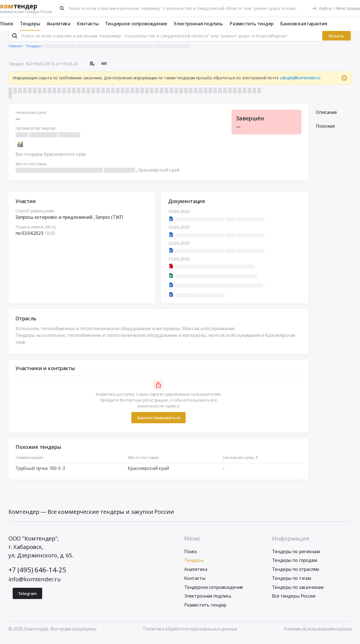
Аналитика (59, 24)
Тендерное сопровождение (136, 24)
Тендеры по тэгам (291, 583)
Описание (326, 117)
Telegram (28, 598)
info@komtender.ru (35, 584)
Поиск (7, 24)
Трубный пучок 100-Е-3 (40, 473)
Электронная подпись (198, 24)
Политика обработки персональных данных (190, 633)
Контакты (88, 24)
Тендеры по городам (294, 565)
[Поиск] (62, 8)
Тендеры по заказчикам (298, 592)
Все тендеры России (293, 601)
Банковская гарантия (304, 24)
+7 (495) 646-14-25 (37, 575)
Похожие (325, 131)
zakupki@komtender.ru (300, 83)
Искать (336, 40)
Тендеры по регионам (296, 556)
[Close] (344, 83)
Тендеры (30, 24)
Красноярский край (159, 175)
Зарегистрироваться (158, 422)
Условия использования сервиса (318, 633)
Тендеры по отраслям (295, 574)
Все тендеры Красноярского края (51, 159)
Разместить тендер (252, 24)
